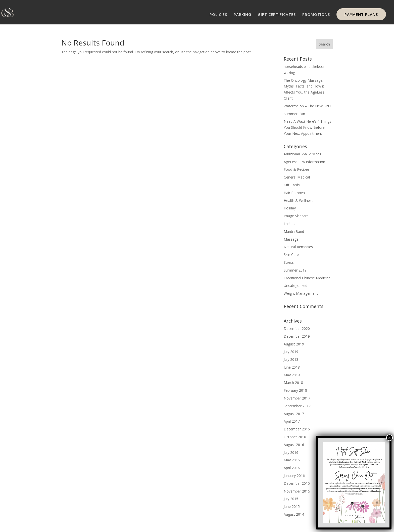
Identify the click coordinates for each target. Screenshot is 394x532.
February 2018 (295, 390)
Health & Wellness (299, 201)
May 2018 (292, 375)
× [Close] (389, 438)
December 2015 (297, 483)
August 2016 (294, 445)
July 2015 (291, 499)
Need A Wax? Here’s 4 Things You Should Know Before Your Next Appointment (307, 127)
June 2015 (292, 506)
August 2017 (294, 414)
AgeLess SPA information (304, 162)
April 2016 (292, 468)
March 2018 (293, 383)
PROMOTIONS (316, 15)
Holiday (290, 208)
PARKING (242, 15)
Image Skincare (296, 216)
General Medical (297, 177)
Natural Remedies (298, 247)
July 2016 (291, 452)
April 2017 (292, 421)
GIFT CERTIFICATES (277, 15)
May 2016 (292, 460)
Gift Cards (292, 185)
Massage (291, 239)
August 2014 (294, 514)
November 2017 (297, 398)
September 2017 (297, 406)
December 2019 (297, 336)
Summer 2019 (295, 270)
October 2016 (295, 437)
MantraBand (294, 231)
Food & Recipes (297, 169)
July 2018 (291, 359)
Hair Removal (295, 193)
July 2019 (291, 352)
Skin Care (291, 255)
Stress (289, 262)
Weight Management (301, 293)
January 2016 (294, 476)
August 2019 (294, 344)
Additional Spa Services (302, 154)
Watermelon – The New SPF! (307, 106)
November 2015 (297, 491)
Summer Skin (294, 114)
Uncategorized (295, 285)
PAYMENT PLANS (361, 14)
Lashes (289, 224)
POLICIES (218, 15)
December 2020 (297, 328)
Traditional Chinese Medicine (307, 278)
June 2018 (292, 367)
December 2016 (297, 429)
